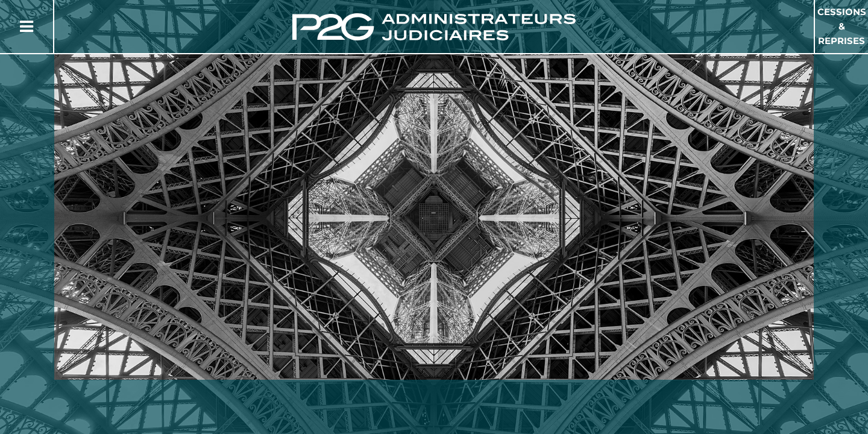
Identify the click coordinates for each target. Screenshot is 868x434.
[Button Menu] (27, 27)
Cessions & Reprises (842, 26)
